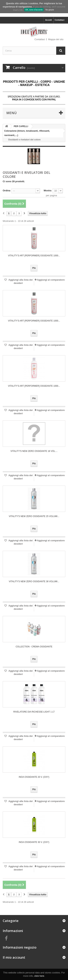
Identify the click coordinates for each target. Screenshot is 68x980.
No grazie (50, 10)
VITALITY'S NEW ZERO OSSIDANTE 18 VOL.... (34, 451)
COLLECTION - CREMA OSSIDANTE (34, 647)
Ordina (7, 191)
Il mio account (14, 957)
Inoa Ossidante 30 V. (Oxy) (34, 842)
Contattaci (59, 20)
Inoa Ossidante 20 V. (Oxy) (34, 777)
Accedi (48, 20)
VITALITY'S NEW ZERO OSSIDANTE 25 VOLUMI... (34, 516)
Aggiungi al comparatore (51, 280)
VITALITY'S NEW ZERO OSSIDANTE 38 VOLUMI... (34, 581)
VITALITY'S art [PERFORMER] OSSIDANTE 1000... (34, 256)
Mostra (48, 191)
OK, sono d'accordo (34, 10)
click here (39, 976)
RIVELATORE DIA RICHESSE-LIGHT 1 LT (34, 712)
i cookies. (33, 3)
